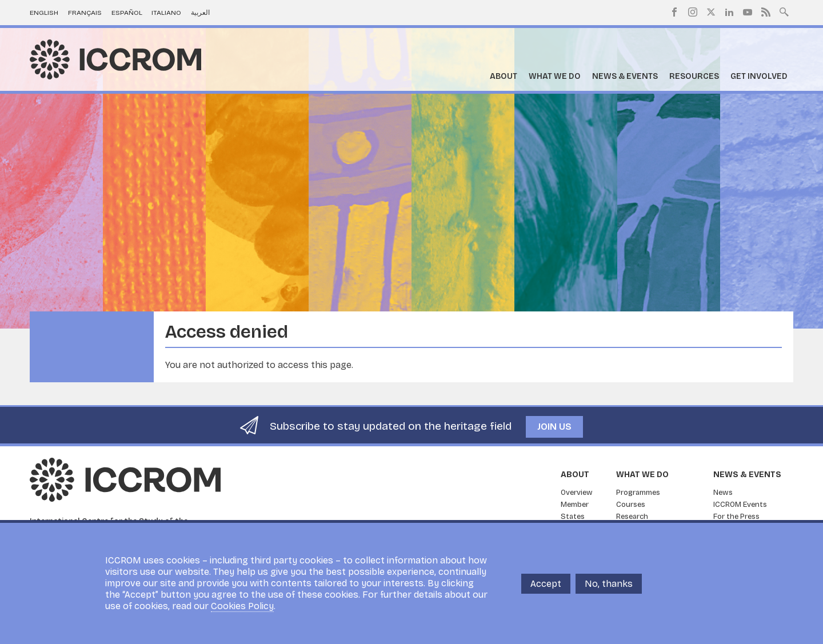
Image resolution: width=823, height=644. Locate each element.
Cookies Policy (242, 606)
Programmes (638, 493)
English (44, 13)
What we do (555, 76)
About (504, 76)
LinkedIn (729, 12)
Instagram (693, 12)
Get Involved (759, 76)
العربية (200, 13)
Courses (631, 505)
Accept (546, 584)
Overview (577, 493)
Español (127, 13)
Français (85, 13)
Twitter (711, 12)
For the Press (736, 517)
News (723, 493)
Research (632, 517)
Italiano (166, 13)
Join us (554, 427)
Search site (784, 11)
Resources (694, 76)
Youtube (748, 12)
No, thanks (609, 584)
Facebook (674, 12)
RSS (766, 12)
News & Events (625, 76)
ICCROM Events (740, 505)
